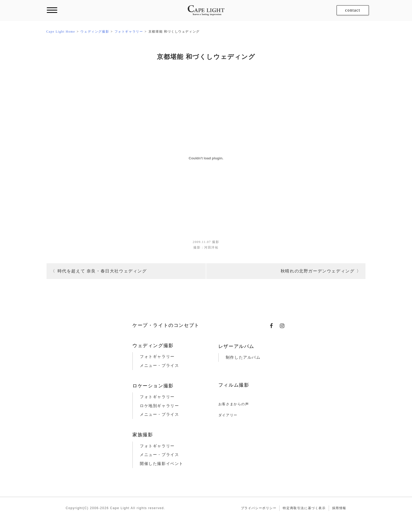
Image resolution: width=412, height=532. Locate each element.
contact (353, 10)
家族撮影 (143, 435)
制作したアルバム (243, 357)
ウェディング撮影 (153, 346)
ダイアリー (228, 415)
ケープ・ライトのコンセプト (166, 325)
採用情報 (339, 508)
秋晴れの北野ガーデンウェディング (318, 271)
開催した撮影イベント (162, 464)
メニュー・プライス (159, 366)
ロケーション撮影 (153, 386)
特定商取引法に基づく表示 (304, 508)
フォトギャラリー (157, 357)
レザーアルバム (236, 346)
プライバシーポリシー (259, 508)
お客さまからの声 (234, 404)
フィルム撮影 (234, 385)
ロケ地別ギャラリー (159, 406)
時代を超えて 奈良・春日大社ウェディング (102, 271)
